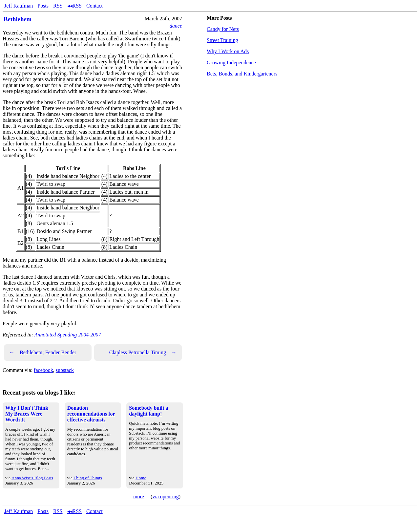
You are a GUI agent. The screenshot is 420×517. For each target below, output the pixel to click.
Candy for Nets (223, 29)
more (139, 496)
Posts (43, 6)
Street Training (222, 40)
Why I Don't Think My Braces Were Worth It (27, 414)
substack (65, 370)
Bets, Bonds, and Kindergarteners (242, 74)
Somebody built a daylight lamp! (148, 411)
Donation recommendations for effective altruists (91, 414)
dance (176, 26)
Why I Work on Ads (228, 51)
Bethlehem (18, 19)
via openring (165, 496)
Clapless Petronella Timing (143, 353)
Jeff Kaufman (19, 6)
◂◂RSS (74, 6)
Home (141, 478)
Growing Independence (231, 63)
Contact (94, 6)
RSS (58, 6)
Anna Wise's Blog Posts (32, 478)
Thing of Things (88, 478)
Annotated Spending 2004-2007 (68, 335)
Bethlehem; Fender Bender (43, 353)
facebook (43, 370)
